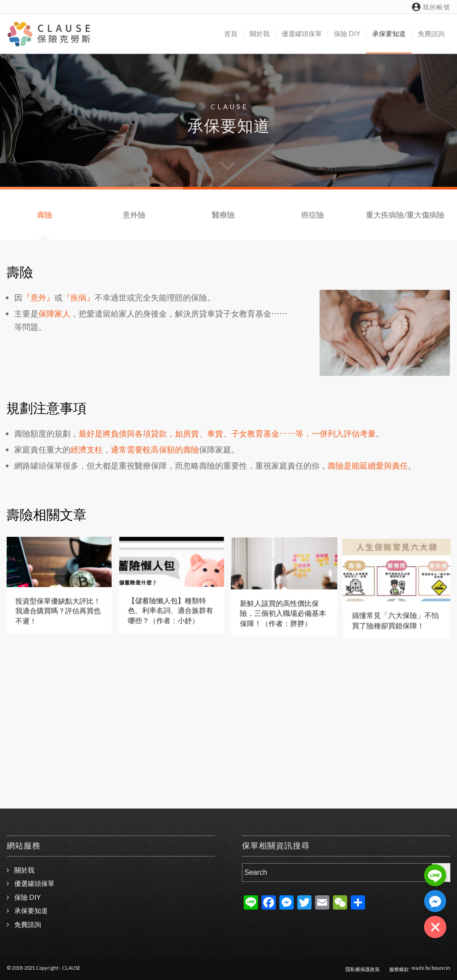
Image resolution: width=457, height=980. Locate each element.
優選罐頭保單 (34, 883)
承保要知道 (31, 910)
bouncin (441, 968)
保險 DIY (27, 897)
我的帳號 (431, 7)
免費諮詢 (28, 924)
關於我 (24, 870)
